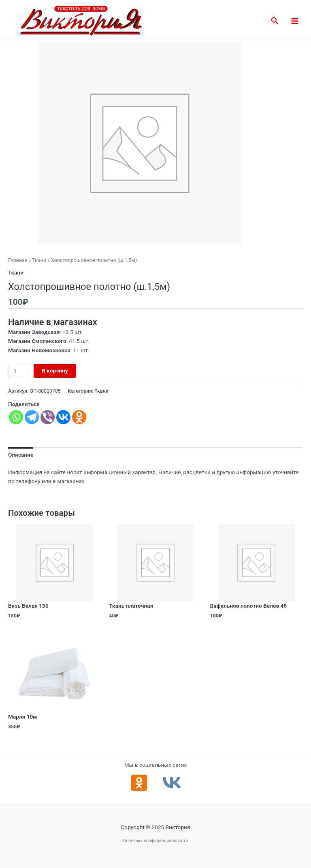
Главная (18, 260)
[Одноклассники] (139, 783)
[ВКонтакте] (172, 783)
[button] (275, 21)
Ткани (39, 260)
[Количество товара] (18, 371)
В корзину (55, 370)
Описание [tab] (21, 455)
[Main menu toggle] (295, 21)
